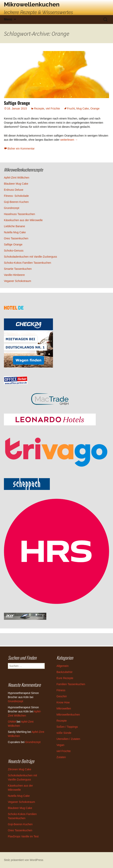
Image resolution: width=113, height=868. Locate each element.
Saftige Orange (17, 103)
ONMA (12, 722)
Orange (95, 108)
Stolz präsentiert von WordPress (24, 860)
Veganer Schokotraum (18, 281)
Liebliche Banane (14, 226)
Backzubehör (65, 672)
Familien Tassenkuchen (71, 684)
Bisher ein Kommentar (21, 149)
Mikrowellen (64, 708)
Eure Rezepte (65, 678)
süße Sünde (64, 733)
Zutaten (61, 757)
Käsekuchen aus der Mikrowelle (23, 220)
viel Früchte (53, 108)
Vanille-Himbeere (14, 275)
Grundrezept (12, 208)
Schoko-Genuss (14, 251)
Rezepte (39, 108)
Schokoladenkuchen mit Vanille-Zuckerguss (31, 257)
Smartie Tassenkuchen (18, 269)
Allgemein (62, 666)
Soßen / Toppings (67, 727)
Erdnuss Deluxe (14, 190)
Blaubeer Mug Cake (16, 184)
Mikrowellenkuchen (68, 715)
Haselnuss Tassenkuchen (20, 214)
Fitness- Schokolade (16, 196)
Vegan (60, 745)
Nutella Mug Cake (15, 232)
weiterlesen (69, 140)
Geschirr (62, 696)
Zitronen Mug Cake (20, 769)
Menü (8, 19)
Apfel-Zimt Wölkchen (17, 178)
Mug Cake (83, 108)
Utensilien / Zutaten (68, 739)
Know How (63, 702)
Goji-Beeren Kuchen (16, 202)
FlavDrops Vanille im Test (23, 836)
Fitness (61, 690)
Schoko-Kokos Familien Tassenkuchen (27, 263)
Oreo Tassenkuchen (16, 238)
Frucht (71, 108)
